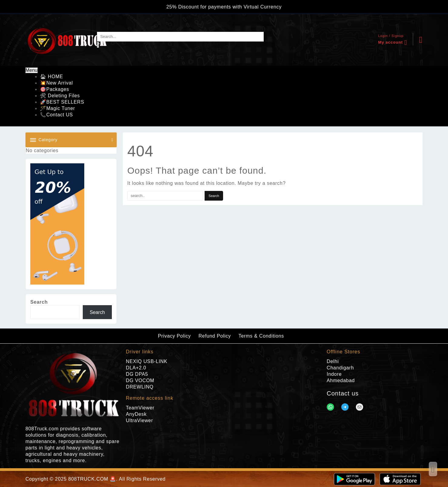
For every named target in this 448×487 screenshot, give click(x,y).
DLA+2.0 (136, 368)
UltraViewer (139, 420)
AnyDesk (136, 414)
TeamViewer (140, 408)
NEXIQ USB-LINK (147, 361)
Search (39, 302)
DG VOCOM (140, 380)
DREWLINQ (140, 387)
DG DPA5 (137, 374)
